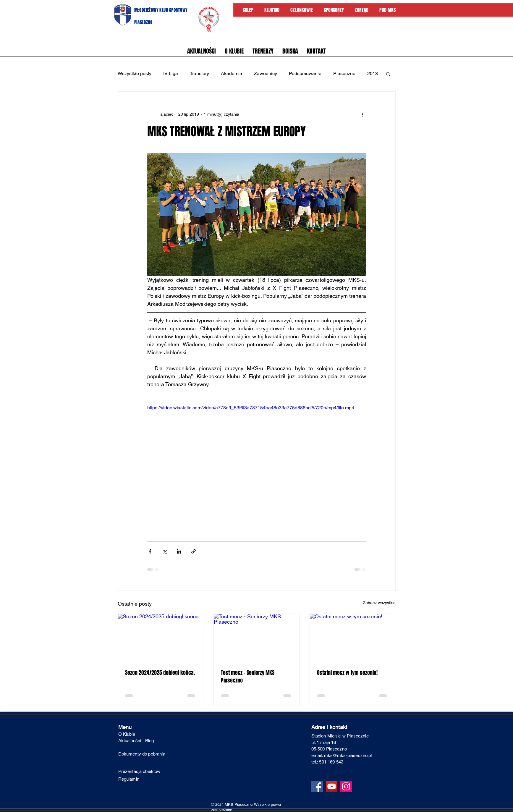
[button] (388, 74)
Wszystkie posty (135, 73)
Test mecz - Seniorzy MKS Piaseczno (248, 677)
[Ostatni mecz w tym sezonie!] (353, 638)
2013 (373, 73)
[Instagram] (346, 786)
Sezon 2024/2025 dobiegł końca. (160, 673)
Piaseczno (344, 73)
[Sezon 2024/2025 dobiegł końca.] (161, 638)
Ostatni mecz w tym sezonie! (347, 673)
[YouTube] (332, 786)
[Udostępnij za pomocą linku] (194, 551)
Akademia (232, 73)
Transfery (199, 73)
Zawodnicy (266, 73)
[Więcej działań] (363, 114)
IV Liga (171, 73)
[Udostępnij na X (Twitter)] (165, 551)
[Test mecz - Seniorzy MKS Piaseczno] (256, 638)
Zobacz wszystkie (379, 603)
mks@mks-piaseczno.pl (348, 755)
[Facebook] (317, 786)
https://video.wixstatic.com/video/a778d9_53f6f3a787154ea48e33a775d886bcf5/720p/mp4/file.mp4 (251, 408)
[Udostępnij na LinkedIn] (179, 551)
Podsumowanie (305, 73)
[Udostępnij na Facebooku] (150, 551)
